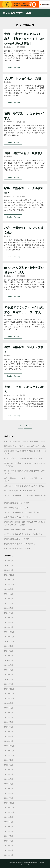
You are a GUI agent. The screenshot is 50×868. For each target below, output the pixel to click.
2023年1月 (9, 741)
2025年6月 (9, 603)
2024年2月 (9, 679)
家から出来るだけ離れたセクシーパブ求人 (21, 529)
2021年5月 (9, 836)
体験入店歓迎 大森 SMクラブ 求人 (17, 517)
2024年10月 (9, 641)
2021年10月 (9, 812)
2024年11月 (9, 637)
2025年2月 (9, 622)
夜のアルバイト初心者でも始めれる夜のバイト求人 (24, 486)
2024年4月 (9, 670)
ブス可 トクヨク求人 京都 (23, 78)
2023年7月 (9, 713)
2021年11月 (9, 808)
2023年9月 (9, 703)
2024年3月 (9, 675)
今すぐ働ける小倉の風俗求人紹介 (17, 548)
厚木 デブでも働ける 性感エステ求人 (20, 490)
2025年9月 (9, 589)
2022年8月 (9, 765)
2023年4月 (9, 727)
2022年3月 (9, 789)
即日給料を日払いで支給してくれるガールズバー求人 (25, 446)
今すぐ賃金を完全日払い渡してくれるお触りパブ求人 (25, 441)
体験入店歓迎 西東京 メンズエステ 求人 (19, 544)
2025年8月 (9, 594)
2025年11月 (9, 580)
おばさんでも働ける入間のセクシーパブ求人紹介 (23, 534)
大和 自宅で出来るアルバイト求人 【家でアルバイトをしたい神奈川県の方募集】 (24, 39)
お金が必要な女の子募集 (17, 13)
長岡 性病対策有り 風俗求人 (24, 153)
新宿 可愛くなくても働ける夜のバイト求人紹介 (23, 458)
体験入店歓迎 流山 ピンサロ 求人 (17, 539)
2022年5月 (9, 779)
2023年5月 (9, 722)
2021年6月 (9, 831)
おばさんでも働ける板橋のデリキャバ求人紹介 (22, 512)
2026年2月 (9, 565)
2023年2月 (9, 736)
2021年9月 (9, 817)
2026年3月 (9, 561)
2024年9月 (9, 646)
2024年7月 (9, 656)
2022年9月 (9, 760)
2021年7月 (9, 827)
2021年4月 (9, 841)
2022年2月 (9, 793)
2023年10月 (9, 698)
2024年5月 (9, 665)
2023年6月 (9, 717)
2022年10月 (9, 755)
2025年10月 (9, 584)
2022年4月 (9, 784)
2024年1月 (9, 684)
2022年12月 (9, 746)
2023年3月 (9, 732)
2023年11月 (9, 694)
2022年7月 (9, 770)
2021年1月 (9, 855)
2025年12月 (9, 575)
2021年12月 (9, 803)
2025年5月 (9, 608)
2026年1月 (9, 570)
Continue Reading (13, 68)
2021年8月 (9, 822)
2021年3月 (9, 846)
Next (28, 426)
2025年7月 (9, 599)
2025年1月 (9, 627)
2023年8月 (9, 708)
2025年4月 (9, 613)
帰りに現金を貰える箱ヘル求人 (16, 508)
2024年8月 (9, 651)
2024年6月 (9, 660)
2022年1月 (9, 798)
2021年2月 (9, 850)
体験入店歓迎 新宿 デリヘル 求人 (17, 503)
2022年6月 (9, 774)
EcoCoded (25, 865)
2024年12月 (9, 632)
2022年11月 (9, 751)
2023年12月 (9, 689)
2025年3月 (9, 618)
